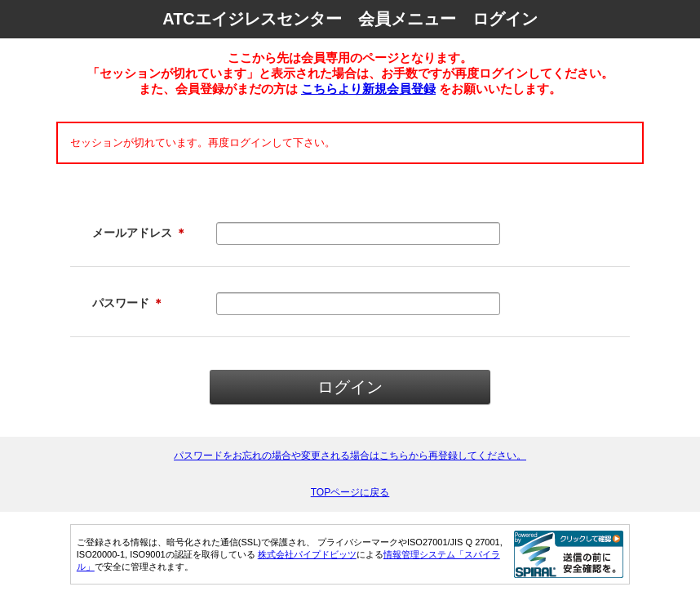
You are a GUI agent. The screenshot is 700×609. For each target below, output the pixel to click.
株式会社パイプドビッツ (307, 554)
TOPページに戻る (350, 492)
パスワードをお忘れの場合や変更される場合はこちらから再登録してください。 (350, 456)
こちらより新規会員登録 (368, 89)
